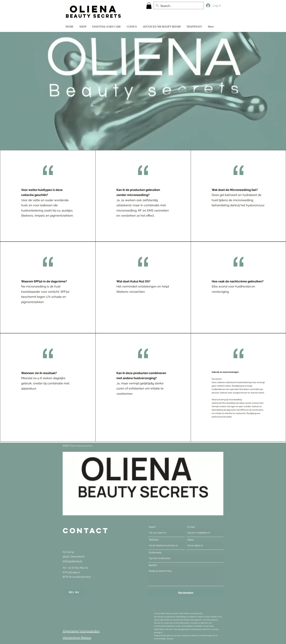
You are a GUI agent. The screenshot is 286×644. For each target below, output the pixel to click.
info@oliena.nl (72, 561)
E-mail (191, 527)
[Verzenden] (186, 593)
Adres (191, 540)
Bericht (153, 565)
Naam (152, 527)
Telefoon (154, 540)
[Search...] (179, 6)
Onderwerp (155, 553)
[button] (149, 6)
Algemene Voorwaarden (81, 631)
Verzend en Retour (77, 638)
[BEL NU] (74, 592)
